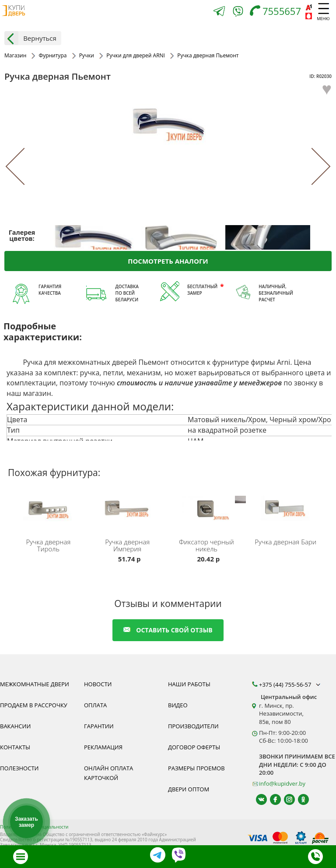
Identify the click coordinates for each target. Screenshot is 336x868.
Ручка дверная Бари (285, 542)
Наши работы (189, 684)
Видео (178, 705)
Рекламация (103, 747)
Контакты (15, 747)
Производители (193, 726)
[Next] (312, 166)
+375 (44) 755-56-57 (290, 685)
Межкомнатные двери (35, 684)
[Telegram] (219, 12)
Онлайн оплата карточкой (108, 773)
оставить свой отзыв (168, 630)
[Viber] (238, 13)
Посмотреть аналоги (168, 261)
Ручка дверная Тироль (48, 545)
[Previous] (24, 166)
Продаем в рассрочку (34, 705)
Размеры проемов (196, 768)
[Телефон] (278, 12)
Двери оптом (189, 789)
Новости (98, 684)
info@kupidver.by (282, 783)
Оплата (95, 705)
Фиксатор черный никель (206, 545)
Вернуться (30, 38)
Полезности (19, 768)
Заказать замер (26, 822)
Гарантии (99, 726)
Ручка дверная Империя (127, 545)
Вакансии (15, 726)
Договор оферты (194, 747)
